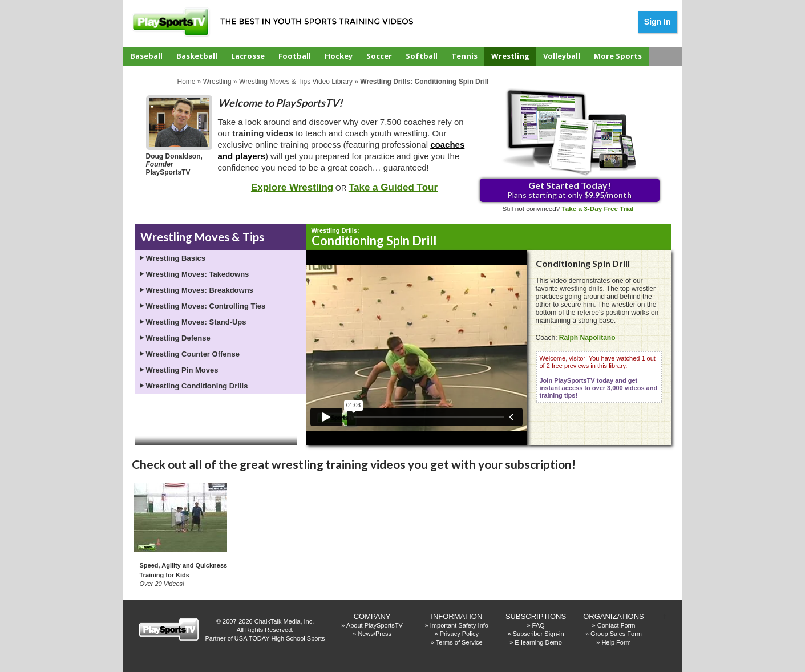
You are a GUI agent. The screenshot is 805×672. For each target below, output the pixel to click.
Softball (422, 56)
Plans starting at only (569, 190)
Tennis (464, 56)
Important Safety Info (459, 625)
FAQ (539, 625)
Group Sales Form (616, 634)
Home (187, 82)
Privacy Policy (459, 634)
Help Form (616, 642)
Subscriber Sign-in (539, 634)
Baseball (146, 56)
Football (295, 56)
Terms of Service (459, 642)
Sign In (658, 22)
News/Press (375, 634)
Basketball (197, 56)
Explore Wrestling (292, 187)
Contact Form (616, 625)
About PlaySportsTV (375, 625)
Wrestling (510, 56)
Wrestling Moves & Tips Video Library (296, 82)
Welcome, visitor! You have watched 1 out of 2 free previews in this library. (599, 377)
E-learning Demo (538, 642)
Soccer (379, 56)
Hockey (339, 56)
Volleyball (562, 56)
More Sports (618, 56)
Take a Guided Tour (393, 187)
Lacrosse (248, 56)
